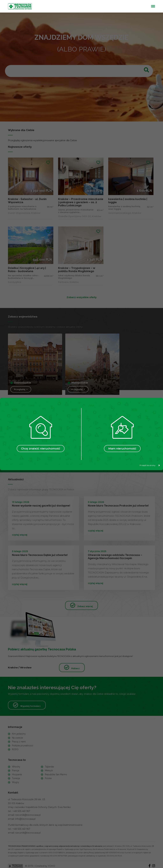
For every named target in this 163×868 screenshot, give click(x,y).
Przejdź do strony (150, 465)
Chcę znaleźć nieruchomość (41, 449)
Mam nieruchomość (122, 449)
